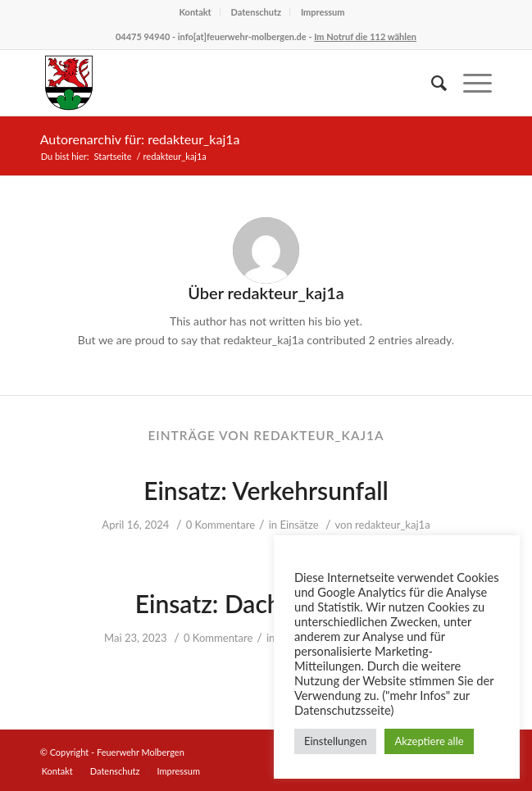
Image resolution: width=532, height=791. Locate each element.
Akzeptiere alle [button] (429, 741)
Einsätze (299, 525)
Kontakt (195, 12)
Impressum (323, 12)
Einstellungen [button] (335, 741)
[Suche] (431, 83)
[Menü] (469, 83)
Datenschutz (257, 12)
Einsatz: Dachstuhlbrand (266, 603)
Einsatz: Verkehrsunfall (266, 490)
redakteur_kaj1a (393, 525)
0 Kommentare (221, 525)
